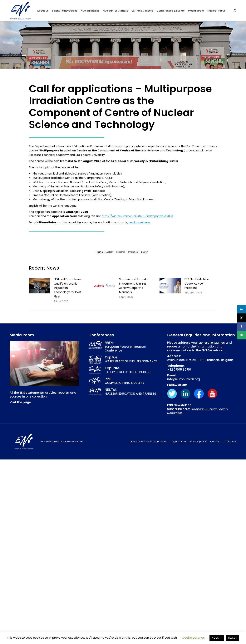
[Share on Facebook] (242, 326)
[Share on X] (242, 318)
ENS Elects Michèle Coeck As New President (197, 284)
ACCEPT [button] (217, 638)
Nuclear (109, 252)
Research (120, 252)
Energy (145, 252)
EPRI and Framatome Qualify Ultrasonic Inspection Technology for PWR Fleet (68, 288)
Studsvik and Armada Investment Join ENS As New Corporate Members (133, 286)
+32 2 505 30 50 (179, 370)
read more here (139, 222)
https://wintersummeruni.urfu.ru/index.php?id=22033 (137, 216)
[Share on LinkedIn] (242, 309)
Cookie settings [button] (193, 638)
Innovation (133, 252)
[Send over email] (242, 335)
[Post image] (39, 286)
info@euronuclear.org (184, 379)
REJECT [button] (233, 638)
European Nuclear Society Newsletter (198, 411)
